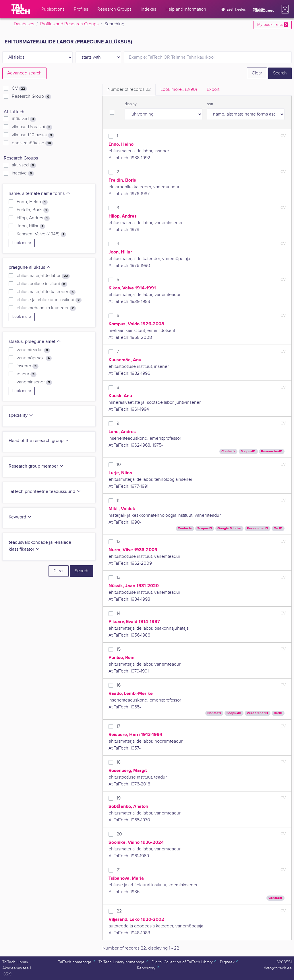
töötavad (24, 119)
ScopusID (248, 451)
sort (210, 104)
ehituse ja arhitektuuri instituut (49, 300)
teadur (27, 374)
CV (19, 89)
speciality (21, 415)
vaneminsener (34, 382)
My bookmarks (273, 25)
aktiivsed (24, 165)
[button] (284, 9)
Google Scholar (229, 528)
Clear (257, 73)
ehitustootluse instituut (42, 284)
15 (119, 649)
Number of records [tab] (129, 90)
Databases (24, 24)
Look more (22, 243)
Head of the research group (39, 441)
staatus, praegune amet (35, 342)
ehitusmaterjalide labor (43, 276)
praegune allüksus (30, 267)
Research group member (36, 466)
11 (118, 500)
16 (119, 685)
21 (119, 870)
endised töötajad (32, 143)
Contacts (228, 451)
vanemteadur (33, 350)
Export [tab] (213, 90)
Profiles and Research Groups (69, 24)
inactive (23, 173)
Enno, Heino (32, 202)
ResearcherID (272, 451)
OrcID (278, 528)
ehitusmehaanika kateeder (46, 308)
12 (119, 542)
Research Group (31, 97)
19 (119, 798)
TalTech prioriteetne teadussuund (45, 492)
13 (119, 578)
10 (119, 465)
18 (119, 762)
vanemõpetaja (34, 358)
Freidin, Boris (33, 210)
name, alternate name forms (39, 194)
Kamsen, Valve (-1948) (41, 234)
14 (119, 613)
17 (118, 726)
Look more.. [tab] (179, 90)
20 (119, 834)
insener (28, 366)
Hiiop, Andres (33, 218)
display (131, 104)
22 (119, 911)
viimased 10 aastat (33, 135)
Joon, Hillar (31, 226)
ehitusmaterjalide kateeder (46, 292)
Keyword (20, 517)
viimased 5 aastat (32, 127)
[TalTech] (21, 9)
